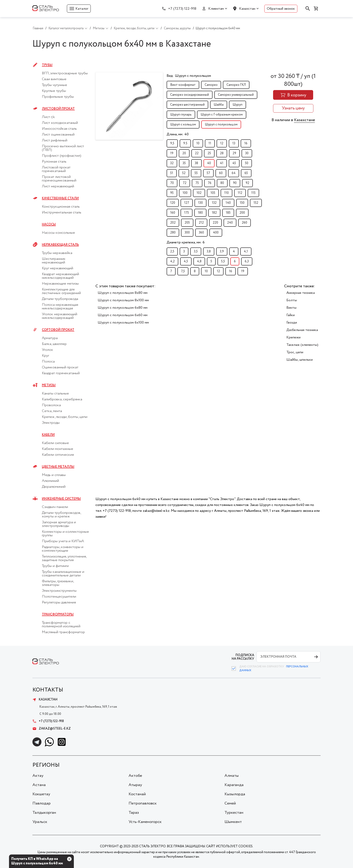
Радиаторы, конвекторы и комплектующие (63, 549)
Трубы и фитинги (55, 566)
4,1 (246, 252)
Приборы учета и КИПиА (63, 541)
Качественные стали (60, 198)
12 (222, 143)
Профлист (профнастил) (62, 156)
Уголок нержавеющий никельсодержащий (60, 316)
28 (222, 153)
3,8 (209, 252)
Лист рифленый (55, 141)
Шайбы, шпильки (300, 360)
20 (184, 153)
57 (208, 173)
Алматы (232, 776)
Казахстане (304, 120)
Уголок (48, 350)
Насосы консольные (58, 233)
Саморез (211, 85)
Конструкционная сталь (61, 207)
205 (187, 223)
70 (172, 183)
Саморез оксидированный (190, 95)
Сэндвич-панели (55, 507)
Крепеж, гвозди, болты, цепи (65, 417)
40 (209, 163)
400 (216, 233)
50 (247, 163)
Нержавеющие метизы (60, 284)
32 (172, 163)
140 (228, 203)
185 (228, 213)
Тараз (134, 813)
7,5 (183, 271)
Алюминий (50, 481)
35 (184, 163)
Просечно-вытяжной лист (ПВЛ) (63, 148)
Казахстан (247, 9)
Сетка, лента (52, 411)
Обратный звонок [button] (281, 9)
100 (185, 193)
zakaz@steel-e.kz (52, 729)
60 (221, 173)
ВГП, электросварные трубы (65, 73)
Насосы (49, 224)
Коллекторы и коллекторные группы (65, 534)
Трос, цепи (295, 352)
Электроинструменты (59, 591)
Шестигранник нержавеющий (54, 261)
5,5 (223, 261)
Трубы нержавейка (57, 253)
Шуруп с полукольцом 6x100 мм (123, 323)
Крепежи (293, 337)
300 (187, 233)
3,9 (222, 252)
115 (253, 193)
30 (247, 153)
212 (201, 223)
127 (187, 203)
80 (222, 183)
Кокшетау (41, 794)
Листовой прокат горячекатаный (56, 169)
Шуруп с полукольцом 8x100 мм (123, 300)
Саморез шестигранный (187, 105)
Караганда (234, 785)
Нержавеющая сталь (60, 245)
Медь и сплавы (54, 475)
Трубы (47, 65)
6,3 (247, 261)
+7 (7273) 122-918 (182, 9)
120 (173, 203)
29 (234, 153)
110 (226, 193)
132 (214, 203)
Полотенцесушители (59, 597)
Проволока (51, 405)
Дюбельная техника (302, 330)
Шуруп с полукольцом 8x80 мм (123, 293)
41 (222, 163)
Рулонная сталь (54, 162)
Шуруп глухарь (181, 115)
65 (246, 173)
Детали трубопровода (60, 299)
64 (234, 173)
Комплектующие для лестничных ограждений (61, 291)
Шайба (219, 105)
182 (214, 213)
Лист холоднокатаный (60, 123)
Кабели (48, 435)
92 (247, 183)
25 (209, 153)
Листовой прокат (58, 109)
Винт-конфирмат (183, 85)
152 (256, 203)
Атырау (135, 785)
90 (235, 183)
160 (173, 213)
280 (173, 233)
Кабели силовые (55, 443)
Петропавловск (143, 803)
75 (197, 183)
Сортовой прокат (58, 330)
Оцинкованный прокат (60, 367)
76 (210, 183)
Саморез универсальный (236, 95)
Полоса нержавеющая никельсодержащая (60, 307)
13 (234, 143)
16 (246, 143)
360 (201, 233)
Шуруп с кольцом (183, 125)
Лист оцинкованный (58, 135)
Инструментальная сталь (62, 213)
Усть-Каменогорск (145, 822)
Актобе (135, 776)
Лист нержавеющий (58, 186)
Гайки (291, 315)
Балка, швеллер (54, 344)
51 (172, 173)
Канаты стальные (55, 394)
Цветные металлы (58, 467)
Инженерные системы (61, 499)
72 (185, 183)
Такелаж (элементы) (302, 345)
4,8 (199, 261)
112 (240, 193)
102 (199, 193)
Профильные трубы (58, 97)
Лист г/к (48, 117)
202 (173, 223)
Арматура (50, 338)
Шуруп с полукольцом (221, 125)
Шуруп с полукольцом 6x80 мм (123, 308)
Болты (292, 300)
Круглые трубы (54, 91)
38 (196, 163)
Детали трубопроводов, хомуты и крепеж (61, 515)
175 (187, 213)
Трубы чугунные (54, 85)
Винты (291, 308)
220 (215, 223)
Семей (230, 803)
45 (234, 163)
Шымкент (233, 822)
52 (184, 173)
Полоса (48, 362)
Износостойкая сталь (59, 129)
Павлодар (42, 803)
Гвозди (292, 323)
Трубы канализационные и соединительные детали (63, 574)
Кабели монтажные (58, 449)
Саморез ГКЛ (236, 85)
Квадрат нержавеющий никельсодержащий (60, 276)
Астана (39, 785)
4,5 (186, 261)
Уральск (40, 822)
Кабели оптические (58, 455)
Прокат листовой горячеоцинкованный (59, 179)
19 (172, 153)
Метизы (49, 385)
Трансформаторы (58, 614)
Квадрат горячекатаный (61, 373)
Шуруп (238, 105)
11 (210, 143)
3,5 (196, 252)
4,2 (172, 261)
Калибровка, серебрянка (62, 399)
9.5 (185, 143)
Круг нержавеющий (58, 268)
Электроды (51, 423)
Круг (45, 356)
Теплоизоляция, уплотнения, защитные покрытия (64, 558)
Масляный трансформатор (63, 632)
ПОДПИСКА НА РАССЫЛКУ (243, 657)
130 (200, 203)
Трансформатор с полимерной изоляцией (61, 625)
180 (200, 213)
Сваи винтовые (54, 79)
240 (230, 223)
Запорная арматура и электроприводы (59, 524)
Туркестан (234, 813)
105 (213, 193)
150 (242, 203)
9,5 (172, 143)
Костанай (137, 794)
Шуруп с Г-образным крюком (222, 115)
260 (244, 223)
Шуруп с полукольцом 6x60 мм (123, 315)
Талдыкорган (44, 813)
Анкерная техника (301, 293)
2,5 (172, 252)
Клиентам (216, 9)
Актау (38, 776)
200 (242, 213)
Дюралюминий (54, 487)
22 (197, 153)
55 (196, 173)
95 (172, 193)
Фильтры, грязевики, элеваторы (58, 583)
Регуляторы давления (59, 603)
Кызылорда (235, 794)
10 (198, 143)
